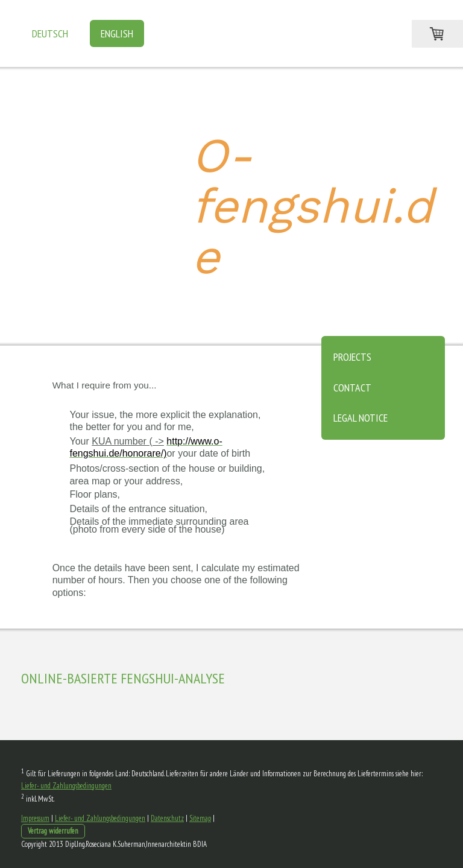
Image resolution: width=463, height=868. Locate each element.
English (117, 33)
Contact (352, 388)
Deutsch (50, 33)
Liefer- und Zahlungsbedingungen (66, 786)
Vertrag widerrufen (53, 831)
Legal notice (361, 418)
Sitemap (200, 818)
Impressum (35, 818)
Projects (352, 357)
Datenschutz (167, 818)
